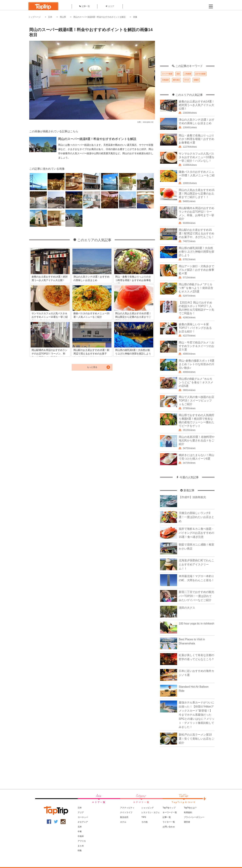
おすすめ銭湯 (200, 74)
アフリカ (82, 841)
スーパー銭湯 (167, 74)
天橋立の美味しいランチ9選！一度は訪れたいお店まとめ (196, 517)
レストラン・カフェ (151, 812)
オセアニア (83, 822)
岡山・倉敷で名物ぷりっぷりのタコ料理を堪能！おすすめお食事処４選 (196, 139)
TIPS (144, 817)
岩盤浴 (196, 80)
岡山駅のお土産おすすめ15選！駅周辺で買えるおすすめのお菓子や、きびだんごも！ (196, 233)
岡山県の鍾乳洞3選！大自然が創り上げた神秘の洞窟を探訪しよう (196, 252)
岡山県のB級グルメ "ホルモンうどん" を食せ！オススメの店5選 (196, 382)
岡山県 (63, 17)
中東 (80, 831)
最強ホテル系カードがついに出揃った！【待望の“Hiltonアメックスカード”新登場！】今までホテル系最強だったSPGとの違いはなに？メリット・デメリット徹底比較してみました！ (197, 715)
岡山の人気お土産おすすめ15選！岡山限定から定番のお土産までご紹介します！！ (197, 194)
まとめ (81, 846)
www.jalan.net (148, 122)
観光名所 (124, 817)
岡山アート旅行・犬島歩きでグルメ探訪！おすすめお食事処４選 (196, 270)
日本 (50, 17)
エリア (110, 6)
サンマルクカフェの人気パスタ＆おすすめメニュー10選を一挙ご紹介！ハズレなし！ (197, 157)
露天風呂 (176, 80)
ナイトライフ (126, 812)
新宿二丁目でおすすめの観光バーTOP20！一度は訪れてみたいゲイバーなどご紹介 (196, 596)
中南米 (81, 836)
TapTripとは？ (190, 808)
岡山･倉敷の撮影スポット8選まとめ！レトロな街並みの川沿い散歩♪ (197, 364)
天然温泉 (165, 80)
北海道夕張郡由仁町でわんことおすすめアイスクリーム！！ (196, 564)
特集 (80, 851)
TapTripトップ (169, 808)
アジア (81, 812)
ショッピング (148, 808)
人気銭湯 (188, 74)
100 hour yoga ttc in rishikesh (196, 624)
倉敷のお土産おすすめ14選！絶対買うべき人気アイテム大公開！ (197, 105)
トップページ (34, 17)
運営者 (187, 822)
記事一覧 (85, 6)
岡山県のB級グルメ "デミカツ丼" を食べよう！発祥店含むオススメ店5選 (196, 288)
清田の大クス (187, 608)
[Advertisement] (187, 43)
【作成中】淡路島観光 (192, 497)
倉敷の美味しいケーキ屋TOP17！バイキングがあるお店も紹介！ (195, 328)
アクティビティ (127, 808)
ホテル (123, 822)
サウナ (187, 80)
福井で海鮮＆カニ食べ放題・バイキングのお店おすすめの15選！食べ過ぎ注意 (196, 533)
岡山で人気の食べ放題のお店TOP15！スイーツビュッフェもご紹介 (196, 401)
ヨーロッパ (83, 817)
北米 (80, 827)
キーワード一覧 (170, 812)
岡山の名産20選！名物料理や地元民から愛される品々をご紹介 (197, 440)
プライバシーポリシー (194, 817)
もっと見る (92, 367)
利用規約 (188, 812)
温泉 (178, 74)
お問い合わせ (169, 827)
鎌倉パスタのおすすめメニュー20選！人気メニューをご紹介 (197, 175)
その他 (144, 822)
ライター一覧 (169, 822)
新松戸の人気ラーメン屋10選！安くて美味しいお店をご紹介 (196, 739)
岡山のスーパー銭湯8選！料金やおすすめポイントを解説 (100, 17)
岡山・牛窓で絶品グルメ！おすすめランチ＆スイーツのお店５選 (196, 346)
